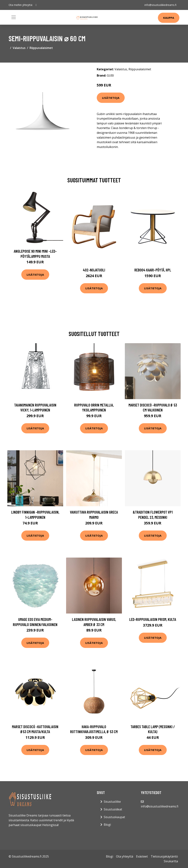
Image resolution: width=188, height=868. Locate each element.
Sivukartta (171, 861)
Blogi (107, 825)
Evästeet (142, 856)
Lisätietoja (111, 98)
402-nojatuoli (94, 270)
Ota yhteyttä (125, 856)
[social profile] (36, 5)
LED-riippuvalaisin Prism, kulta (153, 619)
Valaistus (19, 48)
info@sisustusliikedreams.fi (160, 5)
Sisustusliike (112, 802)
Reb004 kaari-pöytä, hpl (153, 270)
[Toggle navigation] (14, 17)
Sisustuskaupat (114, 817)
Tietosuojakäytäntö (164, 856)
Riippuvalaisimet (41, 48)
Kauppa (169, 18)
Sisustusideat (113, 809)
